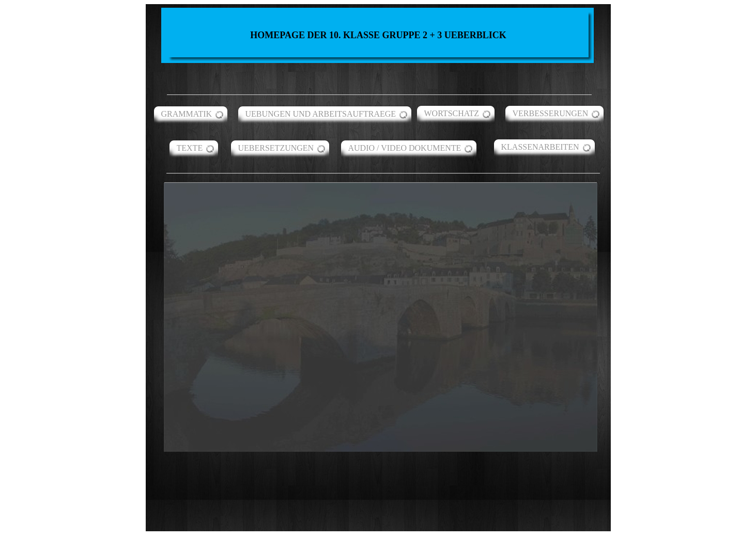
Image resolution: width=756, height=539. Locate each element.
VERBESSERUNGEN (551, 113)
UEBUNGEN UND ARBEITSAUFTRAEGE (321, 114)
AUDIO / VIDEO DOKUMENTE (405, 148)
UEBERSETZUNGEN (276, 148)
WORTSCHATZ (452, 113)
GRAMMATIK (187, 114)
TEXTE (190, 148)
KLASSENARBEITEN (540, 147)
